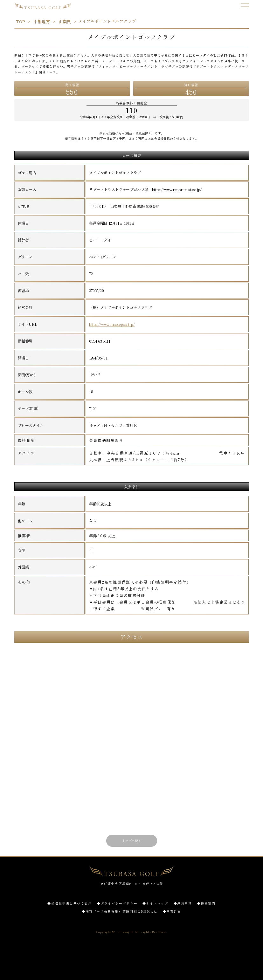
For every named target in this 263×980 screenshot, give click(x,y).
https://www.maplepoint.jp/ (112, 324)
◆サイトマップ (155, 903)
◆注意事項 (183, 903)
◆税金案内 (206, 903)
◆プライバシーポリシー (117, 903)
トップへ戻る (132, 841)
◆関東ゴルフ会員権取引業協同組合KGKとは (120, 911)
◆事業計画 (172, 911)
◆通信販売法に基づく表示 (69, 903)
